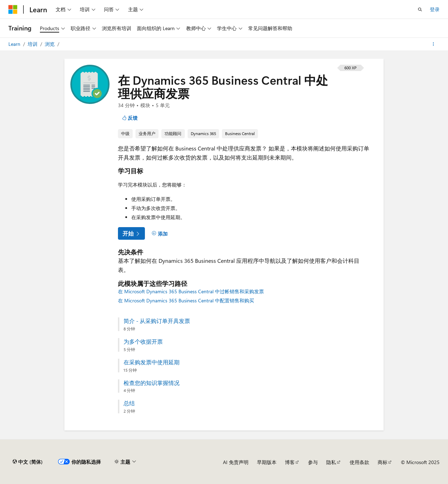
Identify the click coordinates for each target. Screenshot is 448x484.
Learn (15, 44)
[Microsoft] (13, 9)
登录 (435, 9)
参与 (313, 462)
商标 (383, 462)
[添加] (160, 233)
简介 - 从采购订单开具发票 (157, 321)
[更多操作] (433, 44)
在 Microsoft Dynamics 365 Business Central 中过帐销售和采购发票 (191, 291)
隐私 (331, 462)
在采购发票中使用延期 (152, 362)
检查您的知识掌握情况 (152, 383)
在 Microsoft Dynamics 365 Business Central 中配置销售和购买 (186, 300)
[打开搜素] (420, 9)
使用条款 (359, 462)
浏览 (50, 44)
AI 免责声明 (236, 462)
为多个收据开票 (143, 342)
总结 (129, 403)
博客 (290, 462)
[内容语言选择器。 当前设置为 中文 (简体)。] (28, 462)
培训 (33, 44)
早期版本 (267, 462)
